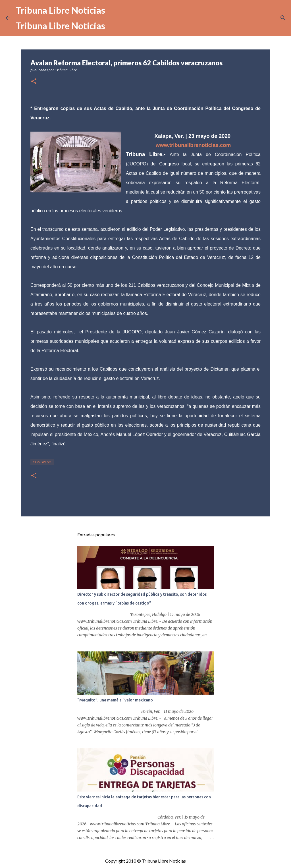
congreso (42, 462)
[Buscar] (283, 18)
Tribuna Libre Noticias (61, 10)
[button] (34, 82)
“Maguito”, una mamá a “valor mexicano (115, 700)
